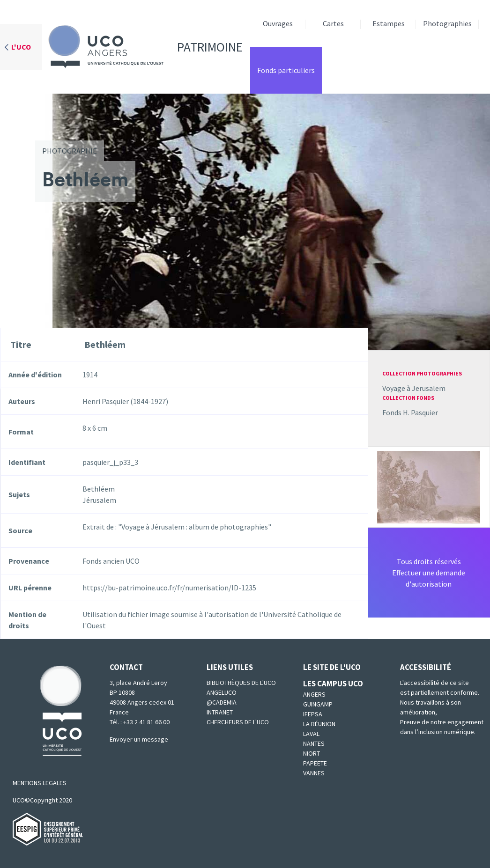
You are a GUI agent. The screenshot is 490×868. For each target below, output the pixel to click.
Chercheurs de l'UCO (238, 722)
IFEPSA (313, 714)
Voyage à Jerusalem (414, 388)
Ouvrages (278, 23)
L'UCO (21, 47)
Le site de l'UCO (332, 667)
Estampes (389, 23)
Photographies (447, 23)
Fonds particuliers (286, 70)
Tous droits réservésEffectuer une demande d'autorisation (429, 573)
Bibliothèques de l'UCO (241, 683)
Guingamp (318, 704)
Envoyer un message (139, 739)
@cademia (222, 702)
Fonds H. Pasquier (410, 412)
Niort (312, 753)
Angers (314, 694)
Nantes (314, 743)
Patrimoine (142, 47)
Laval (311, 734)
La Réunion (319, 724)
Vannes (314, 773)
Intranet (220, 712)
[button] (429, 486)
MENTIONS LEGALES (40, 783)
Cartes (333, 23)
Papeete (315, 763)
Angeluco (222, 692)
